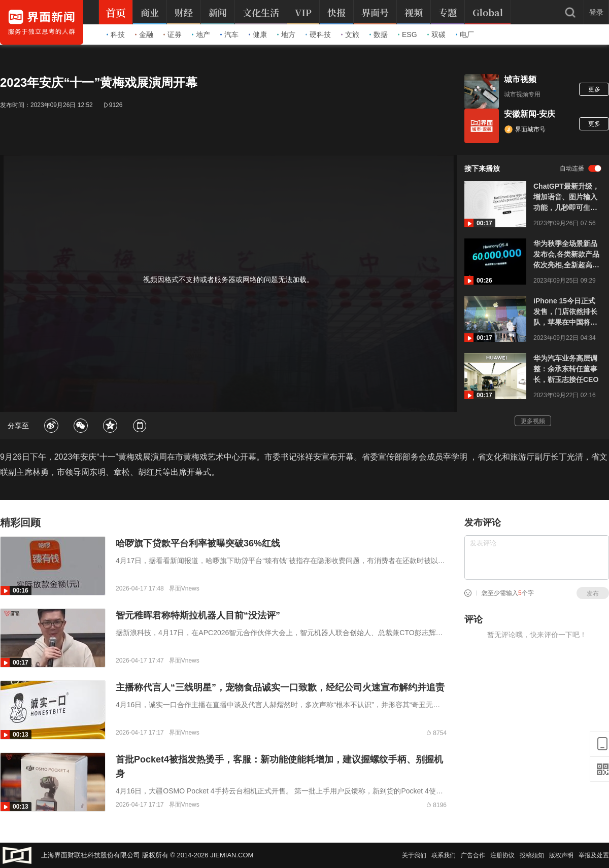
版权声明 (561, 855)
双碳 (436, 34)
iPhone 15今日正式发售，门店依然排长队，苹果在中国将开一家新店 (565, 312)
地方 (286, 34)
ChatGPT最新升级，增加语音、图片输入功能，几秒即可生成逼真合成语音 (566, 198)
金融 (144, 34)
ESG (408, 34)
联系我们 (444, 855)
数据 (379, 34)
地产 (201, 34)
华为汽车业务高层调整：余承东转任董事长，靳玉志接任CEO (566, 369)
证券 (173, 34)
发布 (593, 594)
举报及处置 (594, 855)
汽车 (229, 34)
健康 (258, 34)
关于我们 (414, 855)
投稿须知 (532, 855)
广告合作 (473, 855)
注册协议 (502, 855)
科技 (116, 34)
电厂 (465, 34)
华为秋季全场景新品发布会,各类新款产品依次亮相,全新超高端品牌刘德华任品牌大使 (566, 255)
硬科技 (318, 34)
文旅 (350, 34)
